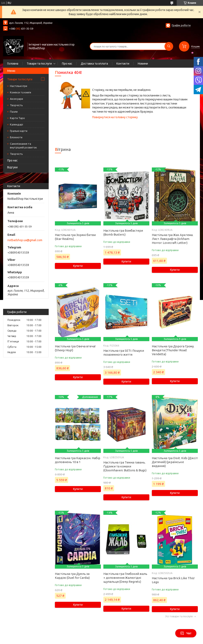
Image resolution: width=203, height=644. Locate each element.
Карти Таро (17, 118)
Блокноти (16, 137)
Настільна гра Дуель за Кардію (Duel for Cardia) (72, 576)
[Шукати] (169, 46)
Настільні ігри (19, 86)
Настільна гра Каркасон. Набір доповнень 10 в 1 (78, 460)
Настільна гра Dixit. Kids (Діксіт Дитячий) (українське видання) (175, 462)
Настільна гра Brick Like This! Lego (173, 580)
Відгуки (12, 167)
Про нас (67, 64)
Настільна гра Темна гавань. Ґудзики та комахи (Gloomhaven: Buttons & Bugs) (125, 466)
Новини (143, 64)
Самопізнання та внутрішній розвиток (23, 146)
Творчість (16, 105)
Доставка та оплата (94, 64)
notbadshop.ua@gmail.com (25, 240)
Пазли (14, 112)
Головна (13, 64)
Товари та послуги (39, 64)
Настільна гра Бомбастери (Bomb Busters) (123, 232)
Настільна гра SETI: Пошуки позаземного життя (124, 353)
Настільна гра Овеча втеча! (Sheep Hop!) (75, 348)
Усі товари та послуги (179, 616)
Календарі (16, 124)
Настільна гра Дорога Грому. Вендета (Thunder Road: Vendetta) (173, 350)
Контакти (123, 64)
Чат (186, 633)
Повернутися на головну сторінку (115, 117)
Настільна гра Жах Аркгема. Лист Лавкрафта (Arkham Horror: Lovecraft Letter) (173, 239)
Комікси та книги (21, 92)
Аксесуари (16, 99)
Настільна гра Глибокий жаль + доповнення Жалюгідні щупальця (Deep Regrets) (125, 578)
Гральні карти (19, 131)
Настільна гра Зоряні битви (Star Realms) (75, 237)
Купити (78, 266)
